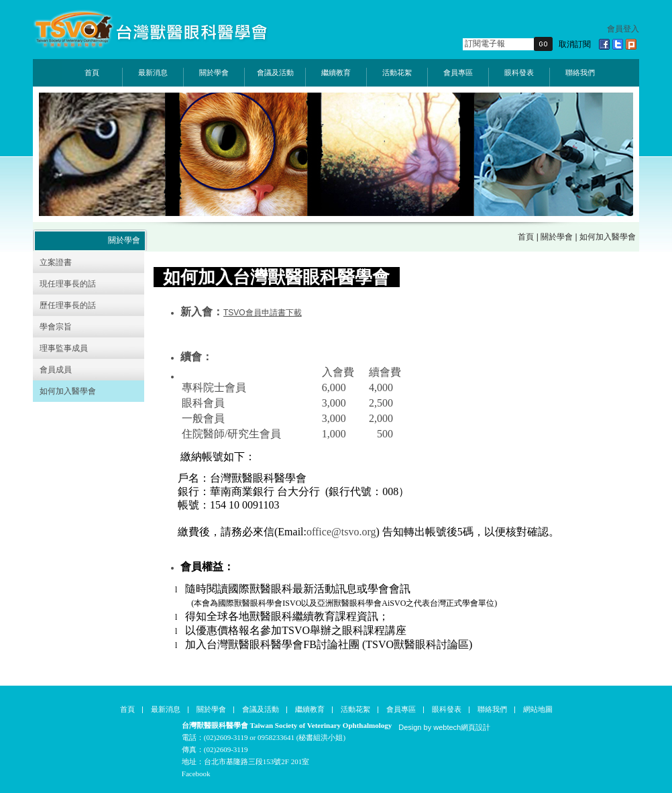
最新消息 (153, 72)
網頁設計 (475, 727)
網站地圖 (538, 709)
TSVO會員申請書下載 (263, 313)
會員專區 (458, 72)
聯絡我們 (580, 72)
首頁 (92, 72)
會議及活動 (275, 72)
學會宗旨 (56, 327)
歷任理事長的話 (68, 305)
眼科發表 (519, 72)
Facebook (196, 774)
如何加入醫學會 (68, 391)
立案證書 (56, 262)
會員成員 (56, 370)
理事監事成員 (64, 348)
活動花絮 (397, 72)
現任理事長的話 (68, 284)
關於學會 (214, 72)
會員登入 (623, 29)
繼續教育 (336, 72)
